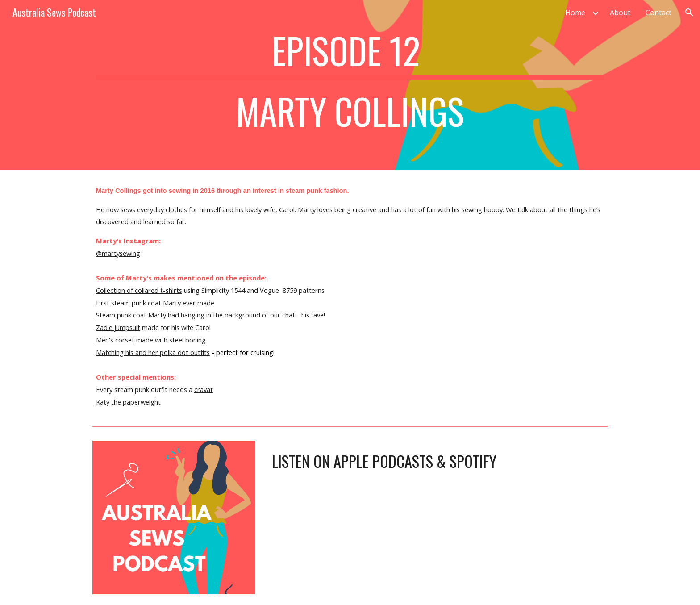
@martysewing (118, 253)
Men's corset (115, 340)
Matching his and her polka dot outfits (153, 352)
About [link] (620, 13)
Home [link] (575, 13)
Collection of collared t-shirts (139, 290)
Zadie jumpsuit (118, 327)
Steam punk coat (121, 315)
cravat (204, 389)
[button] (689, 13)
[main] (350, 85)
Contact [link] (658, 13)
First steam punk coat (129, 303)
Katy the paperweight (128, 402)
